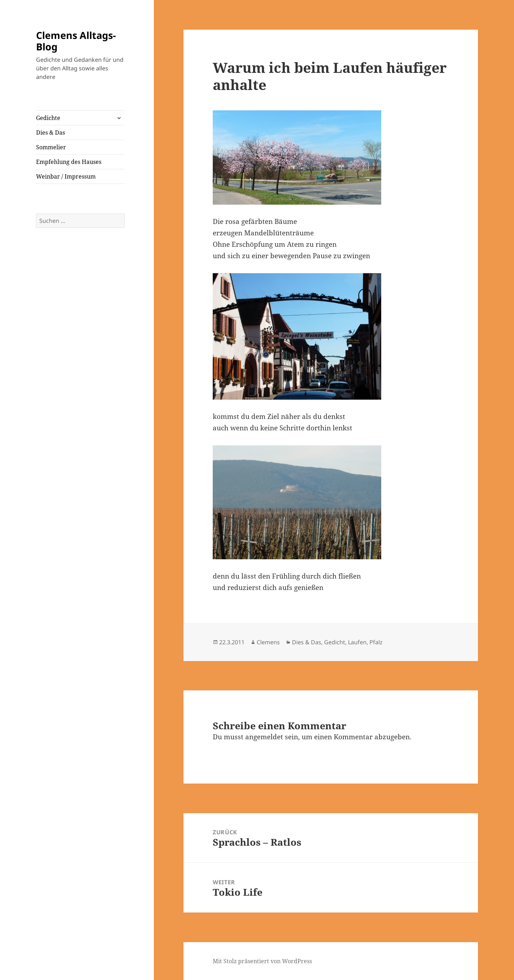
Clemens (268, 642)
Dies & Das (51, 132)
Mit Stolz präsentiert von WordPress (262, 961)
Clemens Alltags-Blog (76, 41)
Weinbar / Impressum (66, 176)
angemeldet (264, 737)
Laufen (357, 642)
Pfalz (376, 642)
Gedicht (335, 642)
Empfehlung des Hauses (69, 162)
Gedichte (48, 118)
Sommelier (51, 147)
